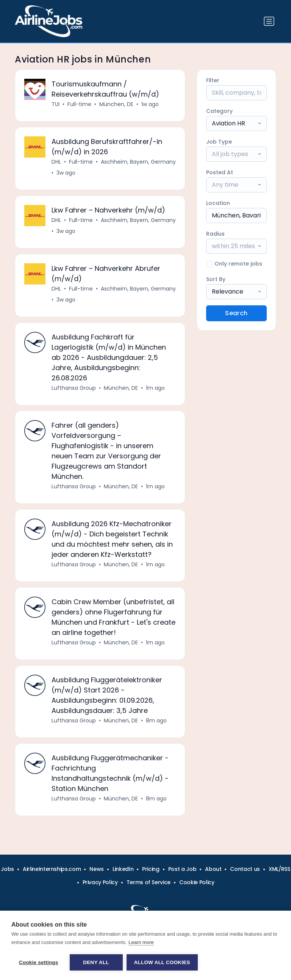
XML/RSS (279, 869)
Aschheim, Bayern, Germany (138, 162)
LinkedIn (123, 869)
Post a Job (182, 869)
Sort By (216, 279)
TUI (56, 104)
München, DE (116, 104)
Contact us (245, 869)
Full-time (79, 104)
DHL (56, 162)
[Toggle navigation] (269, 21)
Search (236, 313)
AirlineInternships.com (52, 869)
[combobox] (236, 123)
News (97, 869)
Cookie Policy (197, 882)
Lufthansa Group (74, 388)
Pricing (151, 869)
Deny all (96, 962)
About (213, 869)
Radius (215, 234)
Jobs (7, 869)
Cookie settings (39, 962)
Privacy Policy (100, 882)
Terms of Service (149, 882)
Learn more (141, 942)
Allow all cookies (162, 962)
